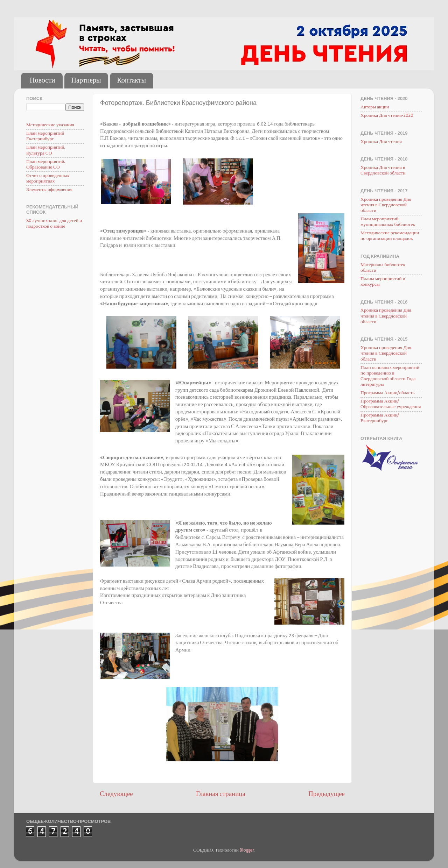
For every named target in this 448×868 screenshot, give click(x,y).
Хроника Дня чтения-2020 (387, 116)
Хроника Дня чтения (381, 142)
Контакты (131, 81)
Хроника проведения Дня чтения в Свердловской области (386, 205)
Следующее (116, 794)
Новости (43, 81)
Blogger (247, 850)
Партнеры (86, 81)
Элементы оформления (49, 190)
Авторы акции (375, 107)
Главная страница (221, 794)
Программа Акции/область (388, 393)
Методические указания (50, 125)
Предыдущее (327, 794)
